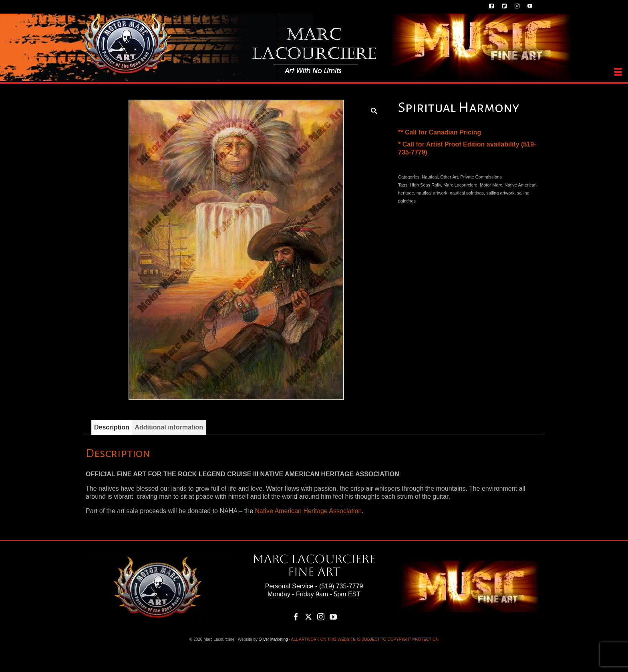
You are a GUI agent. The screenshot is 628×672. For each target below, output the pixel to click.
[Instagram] (321, 617)
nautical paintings (467, 193)
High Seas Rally (425, 185)
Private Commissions (481, 177)
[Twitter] (308, 617)
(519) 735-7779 (341, 586)
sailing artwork (500, 193)
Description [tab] (112, 427)
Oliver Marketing (273, 639)
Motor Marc (491, 185)
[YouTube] (333, 617)
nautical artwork (432, 193)
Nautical (430, 177)
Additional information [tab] (169, 427)
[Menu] (618, 72)
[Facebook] (296, 617)
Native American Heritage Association (308, 511)
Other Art (449, 177)
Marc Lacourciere (460, 185)
